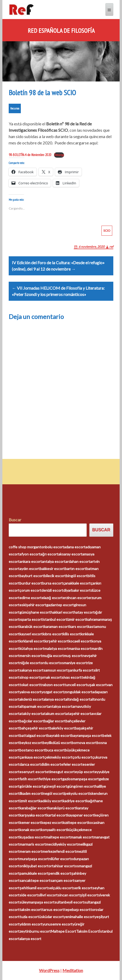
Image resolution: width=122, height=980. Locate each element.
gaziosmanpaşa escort (80, 779)
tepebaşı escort (77, 910)
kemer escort (30, 822)
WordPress (49, 970)
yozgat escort (53, 692)
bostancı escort (32, 750)
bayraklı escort (59, 735)
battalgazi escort (33, 735)
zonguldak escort (78, 692)
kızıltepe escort (75, 822)
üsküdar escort (51, 917)
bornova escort (84, 743)
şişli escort (89, 895)
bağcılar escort (32, 721)
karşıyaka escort (33, 815)
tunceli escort (76, 685)
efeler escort (72, 764)
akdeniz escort (31, 699)
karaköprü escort (62, 808)
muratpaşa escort (34, 859)
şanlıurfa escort (81, 670)
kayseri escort (31, 634)
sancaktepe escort (35, 880)
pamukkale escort (34, 873)
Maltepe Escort (64, 931)
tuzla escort (29, 917)
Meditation (73, 970)
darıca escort (30, 764)
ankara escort (31, 561)
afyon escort (30, 554)
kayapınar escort (81, 815)
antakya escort (60, 706)
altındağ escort (78, 699)
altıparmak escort (34, 706)
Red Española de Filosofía (61, 31)
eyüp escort (85, 772)
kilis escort (72, 634)
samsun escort (56, 670)
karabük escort (32, 626)
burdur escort (31, 583)
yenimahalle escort (79, 917)
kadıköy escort (51, 801)
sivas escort (72, 677)
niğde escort (30, 663)
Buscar (15, 520)
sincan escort (69, 895)
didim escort (51, 764)
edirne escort (31, 598)
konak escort (30, 830)
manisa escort (80, 648)
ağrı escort (49, 554)
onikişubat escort (34, 866)
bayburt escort (32, 576)
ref (111, 247)
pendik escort (60, 873)
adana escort (75, 547)
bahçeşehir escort (35, 728)
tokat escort (30, 685)
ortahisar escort (62, 866)
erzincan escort (75, 598)
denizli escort (52, 590)
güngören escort (81, 786)
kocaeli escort (80, 641)
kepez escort (52, 822)
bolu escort (55, 547)
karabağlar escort (34, 808)
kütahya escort (32, 648)
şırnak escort (51, 677)
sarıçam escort (62, 880)
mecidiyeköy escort (62, 844)
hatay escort (84, 612)
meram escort (31, 851)
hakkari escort (62, 612)
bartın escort (75, 569)
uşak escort (97, 685)
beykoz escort (31, 743)
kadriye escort (74, 801)
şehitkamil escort (34, 888)
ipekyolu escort (76, 793)
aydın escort (30, 569)
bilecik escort (55, 576)
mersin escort (31, 656)
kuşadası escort (33, 837)
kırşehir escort (57, 641)
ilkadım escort (31, 793)
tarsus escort (53, 910)
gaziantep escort (60, 605)
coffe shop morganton (27, 547)
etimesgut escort (60, 772)
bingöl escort (77, 576)
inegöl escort (53, 793)
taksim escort (31, 910)
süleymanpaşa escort (37, 902)
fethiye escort (50, 779)
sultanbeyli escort (69, 902)
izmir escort (77, 619)
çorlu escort (82, 757)
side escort (29, 895)
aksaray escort (70, 554)
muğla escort (53, 656)
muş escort (73, 656)
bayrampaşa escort (87, 735)
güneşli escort (55, 786)
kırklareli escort (32, 641)
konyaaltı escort (54, 830)
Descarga (59, 155)
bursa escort (53, 583)
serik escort (83, 888)
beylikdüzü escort (57, 743)
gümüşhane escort (35, 612)
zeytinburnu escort (35, 931)
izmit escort (29, 801)
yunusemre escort (57, 924)
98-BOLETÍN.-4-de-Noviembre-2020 (30, 155)
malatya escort (56, 648)
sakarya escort (31, 670)
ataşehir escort (79, 714)
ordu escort (50, 663)
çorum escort (30, 590)
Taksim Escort (88, 931)
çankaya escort (32, 757)
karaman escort (57, 626)
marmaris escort (33, 844)
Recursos (15, 108)
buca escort (55, 750)
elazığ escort (52, 598)
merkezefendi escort (59, 851)
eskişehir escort (33, 605)
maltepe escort (58, 837)
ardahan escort (78, 561)
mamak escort (82, 837)
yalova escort (30, 692)
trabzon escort (52, 685)
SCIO (107, 231)
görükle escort (31, 786)
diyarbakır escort (77, 590)
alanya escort (54, 699)
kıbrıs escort (53, 634)
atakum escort (54, 714)
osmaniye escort (73, 663)
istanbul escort (55, 619)
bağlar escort (55, 721)
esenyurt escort (33, 772)
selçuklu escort (60, 888)
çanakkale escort (77, 583)
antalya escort (54, 561)
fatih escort (29, 779)
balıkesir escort (52, 569)
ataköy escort (31, 714)
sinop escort (30, 677)
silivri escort (48, 895)
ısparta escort (31, 619)
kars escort (79, 626)
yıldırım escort (31, 924)
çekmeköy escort (58, 757)
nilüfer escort (60, 859)
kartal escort (57, 815)
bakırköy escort (62, 728)
